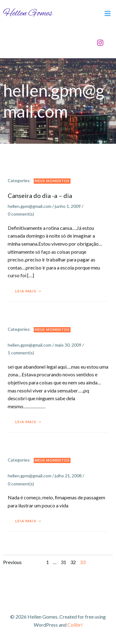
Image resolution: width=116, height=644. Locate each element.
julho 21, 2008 (68, 476)
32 (73, 562)
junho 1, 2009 (68, 206)
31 (63, 562)
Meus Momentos (52, 181)
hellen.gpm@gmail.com (30, 206)
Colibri (75, 625)
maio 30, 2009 (68, 345)
